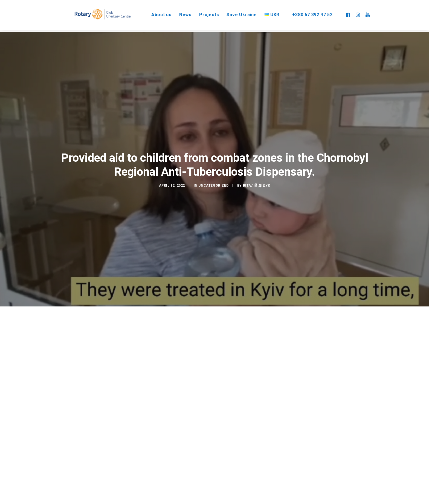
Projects (204, 14)
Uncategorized (213, 179)
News (180, 14)
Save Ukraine (237, 14)
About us (156, 14)
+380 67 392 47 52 (312, 14)
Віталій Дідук (257, 179)
